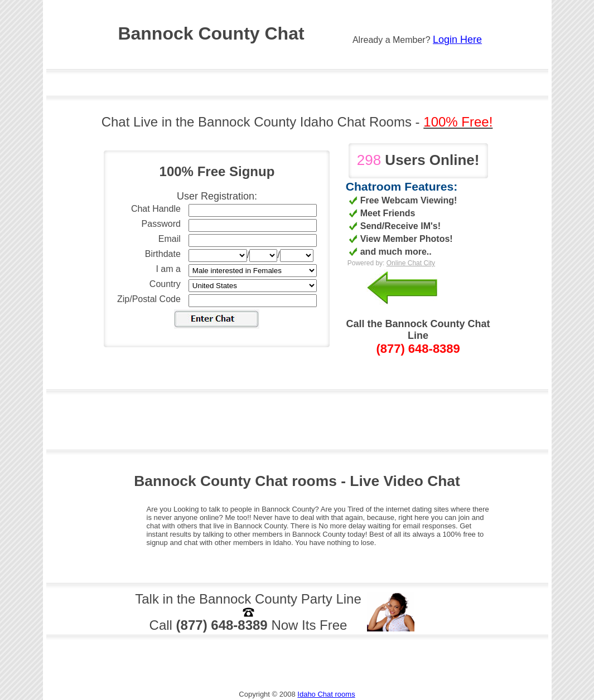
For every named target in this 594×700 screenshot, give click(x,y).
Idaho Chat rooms (326, 694)
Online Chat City (411, 263)
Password (161, 224)
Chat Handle (156, 209)
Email (170, 239)
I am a (168, 269)
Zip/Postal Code (149, 299)
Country (165, 284)
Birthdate (163, 254)
